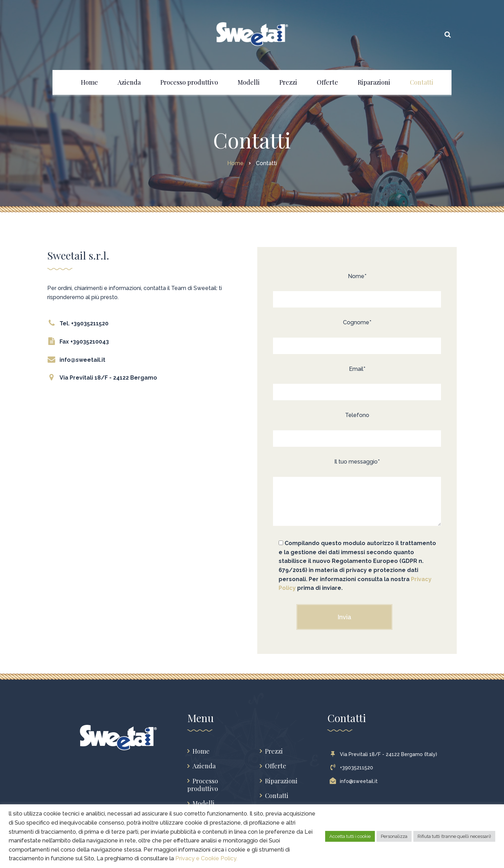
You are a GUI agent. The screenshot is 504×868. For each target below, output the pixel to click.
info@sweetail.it (355, 781)
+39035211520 (353, 768)
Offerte (276, 766)
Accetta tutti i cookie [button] (350, 836)
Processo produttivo (203, 785)
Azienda (204, 766)
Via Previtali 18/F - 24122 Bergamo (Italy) (385, 754)
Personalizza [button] (394, 836)
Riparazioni (281, 781)
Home (201, 751)
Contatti (277, 796)
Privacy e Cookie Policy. (206, 858)
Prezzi (274, 751)
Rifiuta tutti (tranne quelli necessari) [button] (454, 836)
